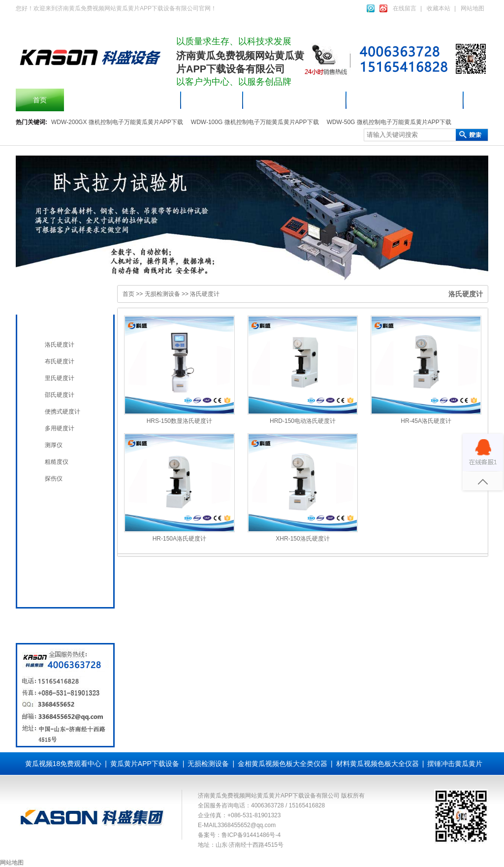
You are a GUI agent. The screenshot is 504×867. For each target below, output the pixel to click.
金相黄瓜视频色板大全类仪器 (283, 764)
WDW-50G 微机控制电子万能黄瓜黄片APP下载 (389, 122)
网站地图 (472, 8)
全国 (49, 589)
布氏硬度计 (60, 361)
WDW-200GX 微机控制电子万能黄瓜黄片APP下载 (117, 122)
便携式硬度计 (63, 412)
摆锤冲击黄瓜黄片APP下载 (123, 100)
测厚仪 (54, 445)
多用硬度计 (60, 428)
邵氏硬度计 (60, 395)
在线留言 (405, 8)
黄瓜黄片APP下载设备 (295, 100)
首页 (40, 100)
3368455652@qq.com (247, 825)
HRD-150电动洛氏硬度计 (303, 421)
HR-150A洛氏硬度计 (179, 539)
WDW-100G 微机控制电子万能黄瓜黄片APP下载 (255, 122)
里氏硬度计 (60, 378)
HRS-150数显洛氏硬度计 (179, 421)
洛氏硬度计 (60, 345)
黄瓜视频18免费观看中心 (63, 764)
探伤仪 (54, 479)
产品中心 (212, 100)
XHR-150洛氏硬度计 (302, 539)
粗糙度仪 (57, 462)
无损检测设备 (63, 325)
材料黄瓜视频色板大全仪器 (405, 100)
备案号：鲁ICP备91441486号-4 (239, 835)
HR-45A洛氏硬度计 (426, 421)
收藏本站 (439, 8)
